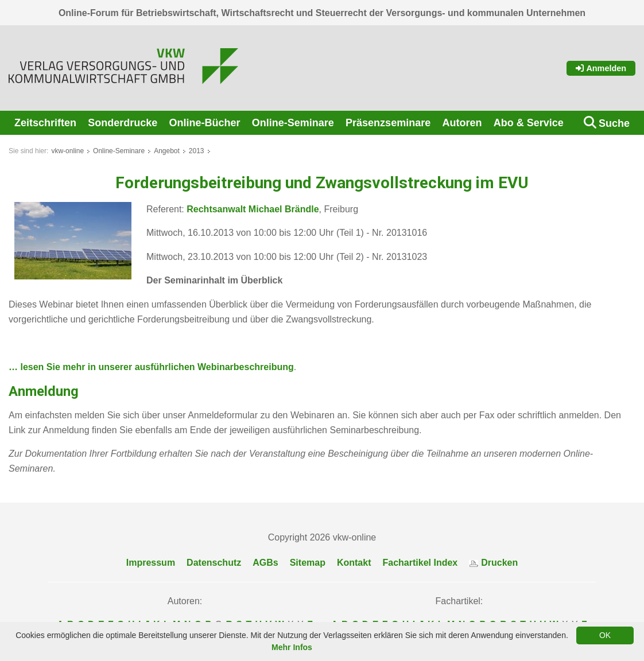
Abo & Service (529, 123)
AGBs (265, 563)
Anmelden (601, 68)
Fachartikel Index (420, 563)
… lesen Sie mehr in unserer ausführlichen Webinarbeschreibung (151, 367)
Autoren (462, 123)
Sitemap (308, 563)
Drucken (493, 563)
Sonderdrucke (123, 123)
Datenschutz (214, 563)
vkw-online (67, 151)
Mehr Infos (292, 647)
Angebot (167, 151)
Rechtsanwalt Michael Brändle (253, 209)
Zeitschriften (45, 123)
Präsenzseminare (388, 123)
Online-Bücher (205, 123)
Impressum (151, 563)
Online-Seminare (293, 123)
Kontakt (354, 563)
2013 (197, 151)
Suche (614, 123)
